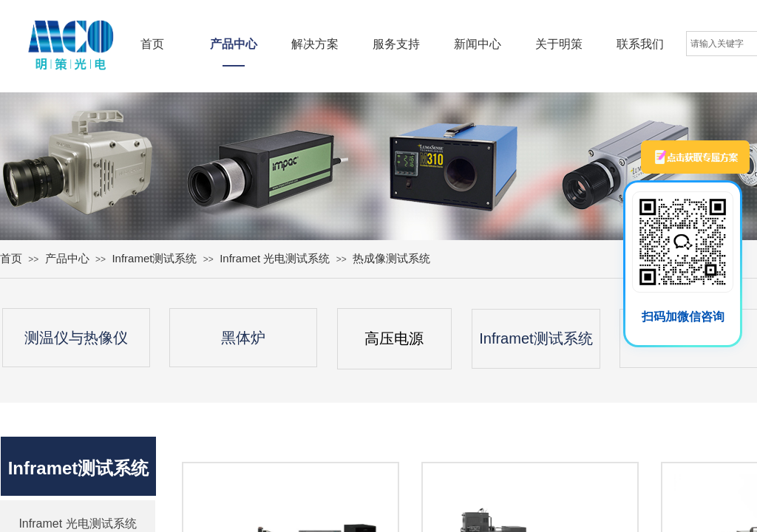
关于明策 (559, 44)
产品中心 (234, 44)
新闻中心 (478, 44)
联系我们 (640, 44)
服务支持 (396, 44)
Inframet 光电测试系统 (275, 258)
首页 (152, 44)
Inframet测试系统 (154, 258)
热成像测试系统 (391, 258)
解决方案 (315, 44)
